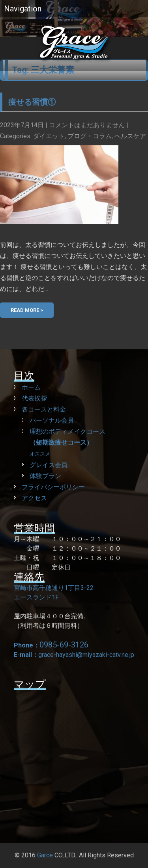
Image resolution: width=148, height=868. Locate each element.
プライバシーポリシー (53, 487)
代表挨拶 (34, 398)
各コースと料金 (44, 409)
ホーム (31, 387)
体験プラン (45, 476)
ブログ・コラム (90, 136)
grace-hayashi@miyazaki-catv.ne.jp (86, 655)
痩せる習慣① (32, 102)
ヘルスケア (130, 136)
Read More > (27, 310)
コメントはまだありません (87, 125)
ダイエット (49, 136)
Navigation (23, 9)
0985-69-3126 (64, 645)
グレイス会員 (49, 465)
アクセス (34, 498)
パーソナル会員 (52, 420)
